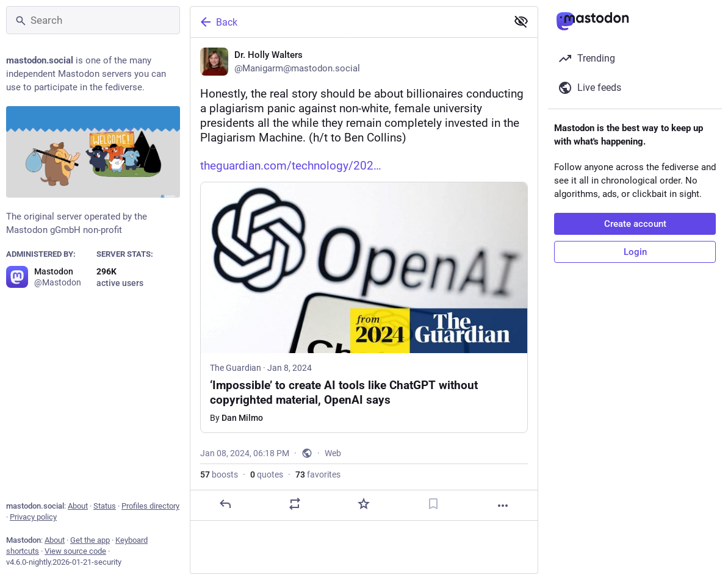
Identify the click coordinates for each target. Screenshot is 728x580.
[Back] (348, 22)
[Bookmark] (433, 504)
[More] (503, 506)
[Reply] (225, 504)
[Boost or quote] (295, 504)
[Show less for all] (521, 21)
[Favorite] (364, 504)
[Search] (93, 20)
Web (333, 453)
